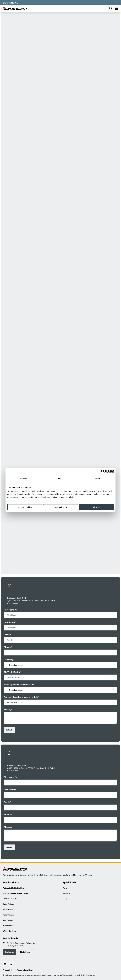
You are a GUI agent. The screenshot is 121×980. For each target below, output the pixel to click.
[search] (111, 8)
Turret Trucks (8, 926)
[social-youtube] (5, 964)
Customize (61, 507)
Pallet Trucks (8, 909)
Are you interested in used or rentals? (21, 697)
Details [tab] (60, 479)
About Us (67, 893)
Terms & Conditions (25, 970)
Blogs (65, 899)
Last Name (9, 622)
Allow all (96, 507)
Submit (9, 730)
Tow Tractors (8, 920)
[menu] (117, 8)
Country (8, 660)
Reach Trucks (8, 915)
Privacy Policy (9, 970)
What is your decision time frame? (20, 685)
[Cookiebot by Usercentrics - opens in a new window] (103, 472)
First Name (9, 610)
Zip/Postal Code (11, 672)
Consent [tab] (24, 479)
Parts (65, 888)
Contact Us (10, 952)
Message (8, 710)
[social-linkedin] (11, 964)
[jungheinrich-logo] (15, 8)
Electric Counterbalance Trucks (15, 893)
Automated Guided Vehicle (14, 888)
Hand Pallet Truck (10, 899)
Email (6, 635)
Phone (7, 647)
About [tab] (97, 479)
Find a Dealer (25, 952)
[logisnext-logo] (15, 869)
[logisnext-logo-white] (10, 3)
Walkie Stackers (9, 931)
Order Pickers (8, 904)
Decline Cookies (25, 507)
